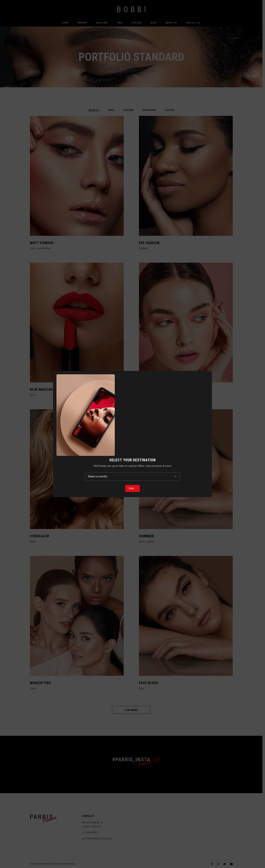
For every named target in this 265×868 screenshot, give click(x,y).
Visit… (132, 488)
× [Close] (209, 374)
